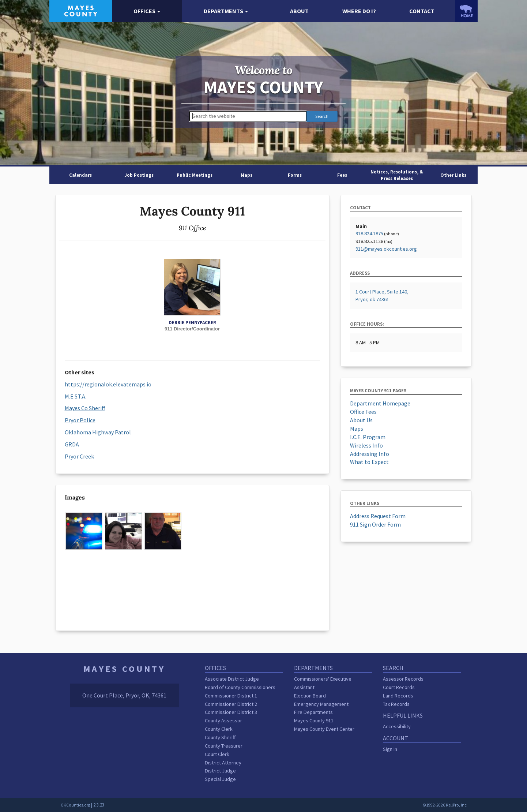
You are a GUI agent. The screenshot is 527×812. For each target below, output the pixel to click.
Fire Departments (313, 712)
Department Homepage (380, 403)
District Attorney (223, 763)
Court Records (399, 687)
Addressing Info (370, 454)
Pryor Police (80, 420)
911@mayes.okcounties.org (386, 249)
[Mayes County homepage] (81, 10)
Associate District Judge (232, 679)
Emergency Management (321, 704)
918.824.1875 (369, 233)
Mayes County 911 (314, 721)
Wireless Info (366, 445)
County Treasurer (224, 746)
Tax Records (396, 704)
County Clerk (219, 729)
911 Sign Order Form (375, 524)
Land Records (398, 696)
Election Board (310, 696)
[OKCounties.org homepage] (466, 11)
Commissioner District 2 (231, 704)
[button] (147, 11)
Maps (357, 429)
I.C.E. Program (368, 437)
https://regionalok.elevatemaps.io (108, 384)
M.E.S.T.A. (76, 396)
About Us (361, 420)
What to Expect (369, 462)
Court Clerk (217, 754)
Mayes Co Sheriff (85, 408)
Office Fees (363, 412)
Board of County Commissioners (240, 687)
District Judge (220, 771)
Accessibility (397, 726)
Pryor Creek (79, 456)
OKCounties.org (75, 805)
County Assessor (223, 721)
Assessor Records (403, 679)
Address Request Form (378, 516)
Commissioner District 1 (231, 696)
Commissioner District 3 (231, 712)
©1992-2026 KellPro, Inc (445, 805)
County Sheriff (220, 737)
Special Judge (220, 779)
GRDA (72, 444)
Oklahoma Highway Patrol (98, 432)
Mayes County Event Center (324, 729)
